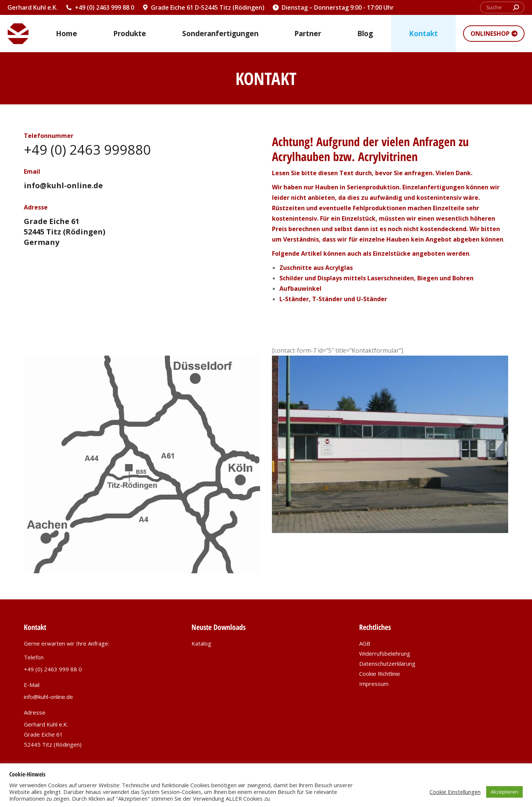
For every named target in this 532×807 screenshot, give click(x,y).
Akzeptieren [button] (504, 792)
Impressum (374, 684)
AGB (365, 643)
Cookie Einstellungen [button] (455, 792)
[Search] (502, 7)
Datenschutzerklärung (387, 663)
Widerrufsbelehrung (385, 653)
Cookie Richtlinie (380, 674)
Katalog (201, 643)
